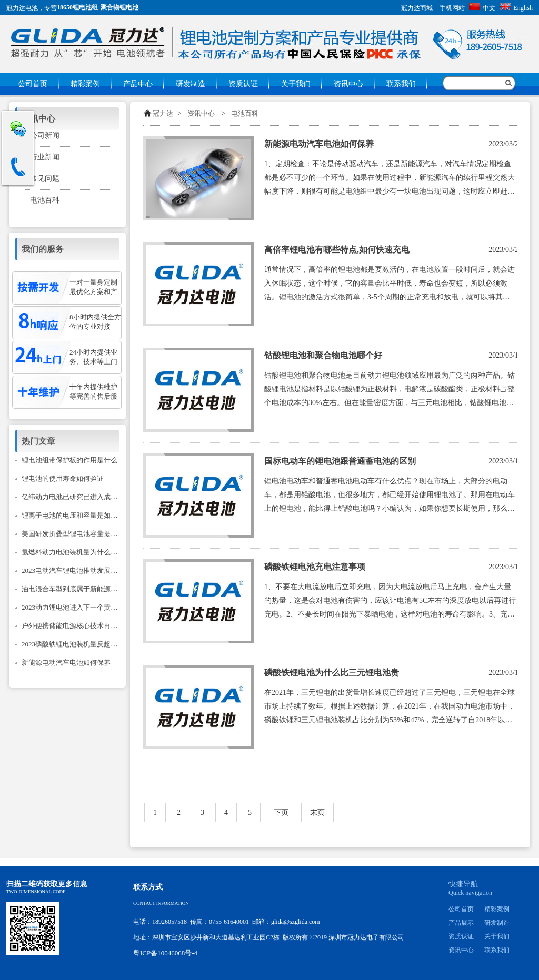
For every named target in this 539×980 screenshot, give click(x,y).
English (516, 8)
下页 (281, 812)
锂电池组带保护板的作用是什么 (69, 460)
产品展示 (461, 923)
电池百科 (245, 113)
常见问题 (45, 179)
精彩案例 (85, 84)
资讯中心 (348, 84)
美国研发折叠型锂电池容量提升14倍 (76, 534)
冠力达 (163, 113)
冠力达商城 (417, 8)
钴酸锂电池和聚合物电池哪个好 (323, 355)
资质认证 (243, 84)
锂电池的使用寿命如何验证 (63, 478)
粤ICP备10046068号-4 (165, 953)
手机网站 (452, 8)
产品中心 (138, 84)
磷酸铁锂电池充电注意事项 (315, 567)
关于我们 (296, 84)
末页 (317, 812)
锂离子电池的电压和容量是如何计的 (76, 515)
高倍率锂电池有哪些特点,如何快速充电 (337, 250)
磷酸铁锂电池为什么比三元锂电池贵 (332, 673)
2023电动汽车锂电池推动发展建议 (73, 570)
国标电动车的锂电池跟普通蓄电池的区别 (340, 461)
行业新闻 (45, 157)
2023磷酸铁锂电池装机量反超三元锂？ (80, 644)
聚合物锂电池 (119, 7)
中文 (482, 8)
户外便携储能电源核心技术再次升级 (76, 626)
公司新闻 (45, 135)
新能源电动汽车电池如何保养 (319, 144)
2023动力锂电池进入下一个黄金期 (73, 607)
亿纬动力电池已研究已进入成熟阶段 (76, 497)
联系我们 (401, 84)
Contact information (161, 903)
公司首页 (33, 84)
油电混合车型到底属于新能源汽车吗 (76, 589)
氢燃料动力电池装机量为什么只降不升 (80, 552)
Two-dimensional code (36, 892)
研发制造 (191, 84)
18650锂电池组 (77, 7)
